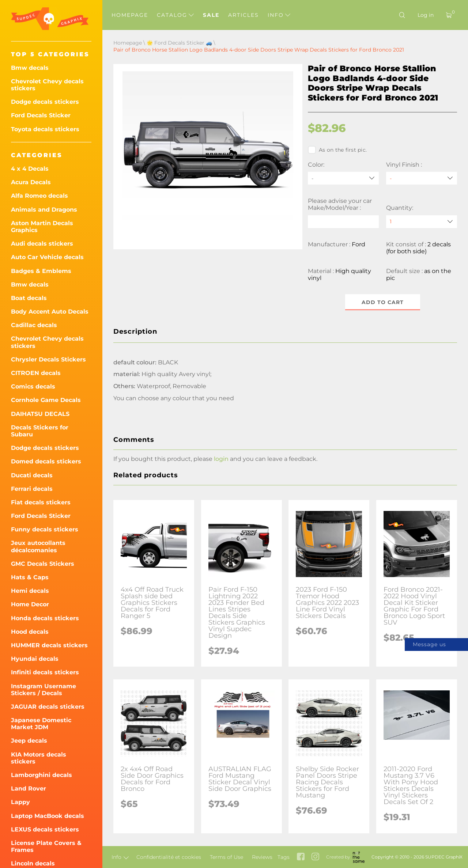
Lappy (20, 802)
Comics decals (33, 386)
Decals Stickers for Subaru (40, 431)
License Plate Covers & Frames (46, 846)
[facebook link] (301, 857)
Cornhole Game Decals (46, 400)
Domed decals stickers (46, 461)
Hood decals (30, 632)
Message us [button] (429, 644)
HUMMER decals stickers (49, 645)
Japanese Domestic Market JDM (41, 724)
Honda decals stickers (45, 618)
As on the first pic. (337, 150)
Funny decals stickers (45, 529)
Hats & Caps (30, 577)
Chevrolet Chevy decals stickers (47, 85)
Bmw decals (30, 68)
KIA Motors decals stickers (39, 758)
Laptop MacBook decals (48, 816)
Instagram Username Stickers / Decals (44, 690)
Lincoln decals (33, 863)
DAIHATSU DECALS (40, 414)
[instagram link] (315, 857)
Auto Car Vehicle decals (47, 257)
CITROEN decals (36, 373)
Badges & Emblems (41, 271)
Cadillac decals (34, 325)
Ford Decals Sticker (41, 115)
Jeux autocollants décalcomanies (38, 546)
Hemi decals (30, 591)
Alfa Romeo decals (39, 196)
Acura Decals (31, 182)
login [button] (221, 459)
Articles (244, 15)
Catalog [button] (175, 15)
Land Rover (29, 789)
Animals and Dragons (44, 210)
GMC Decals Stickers (43, 564)
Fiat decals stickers (41, 502)
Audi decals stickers (42, 244)
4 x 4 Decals (30, 169)
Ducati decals (32, 475)
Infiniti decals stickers (45, 672)
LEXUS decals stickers (45, 829)
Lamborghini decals (41, 775)
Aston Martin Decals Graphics (42, 227)
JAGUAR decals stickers (48, 707)
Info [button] (279, 15)
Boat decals (29, 298)
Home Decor (30, 604)
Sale (211, 15)
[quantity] (422, 222)
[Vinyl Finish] (422, 178)
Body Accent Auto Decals (50, 312)
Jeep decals (29, 741)
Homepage (130, 15)
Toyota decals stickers (45, 129)
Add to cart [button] (383, 302)
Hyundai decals (35, 659)
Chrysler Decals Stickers (48, 359)
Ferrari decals (32, 489)
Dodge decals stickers (45, 102)
